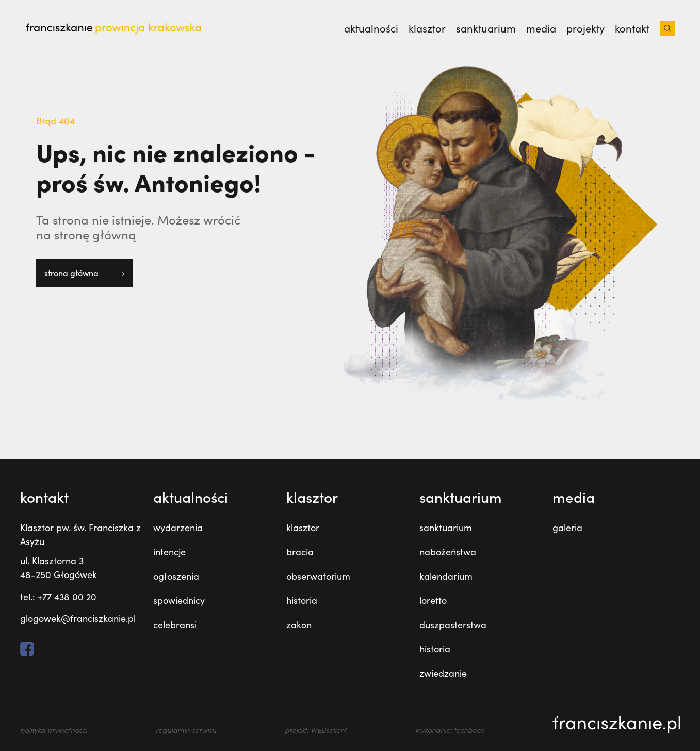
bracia (300, 552)
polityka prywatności (54, 730)
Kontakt (632, 28)
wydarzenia (178, 528)
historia (302, 600)
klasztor (303, 528)
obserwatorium (318, 576)
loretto (433, 600)
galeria (567, 528)
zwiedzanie (443, 673)
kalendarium (446, 576)
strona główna (85, 273)
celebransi (175, 625)
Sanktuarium (486, 28)
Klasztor (427, 28)
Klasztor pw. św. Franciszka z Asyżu (80, 534)
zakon (299, 625)
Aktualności (371, 28)
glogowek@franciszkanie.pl (78, 618)
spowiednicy (179, 600)
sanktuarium (446, 528)
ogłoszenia (176, 576)
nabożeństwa (448, 552)
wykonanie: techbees (450, 730)
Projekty (585, 28)
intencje (169, 552)
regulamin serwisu (186, 730)
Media (541, 28)
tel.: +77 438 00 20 (58, 597)
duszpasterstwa (453, 625)
